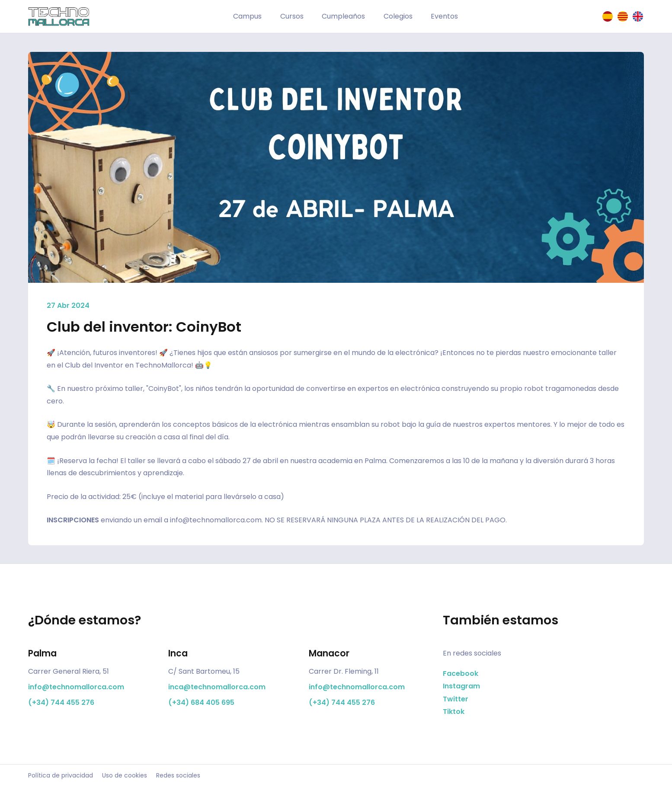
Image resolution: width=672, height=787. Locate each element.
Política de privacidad (61, 776)
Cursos (292, 16)
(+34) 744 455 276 (61, 702)
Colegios (398, 16)
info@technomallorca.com (216, 520)
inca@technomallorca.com (217, 687)
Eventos (444, 16)
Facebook (461, 673)
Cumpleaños (343, 16)
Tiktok (454, 712)
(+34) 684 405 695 (201, 702)
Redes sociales (178, 776)
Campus (247, 16)
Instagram (461, 686)
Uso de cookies (125, 776)
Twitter (456, 699)
